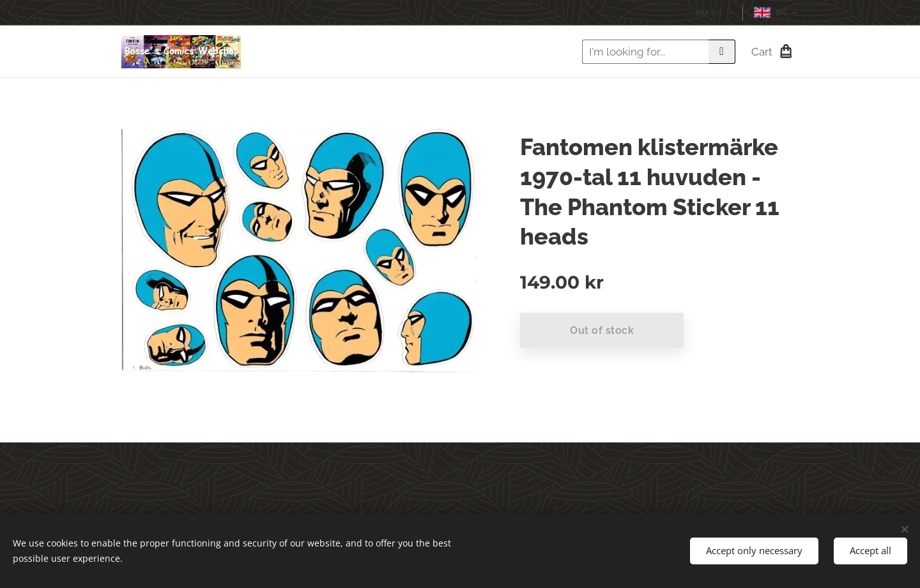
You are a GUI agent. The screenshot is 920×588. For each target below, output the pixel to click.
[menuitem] (501, 52)
